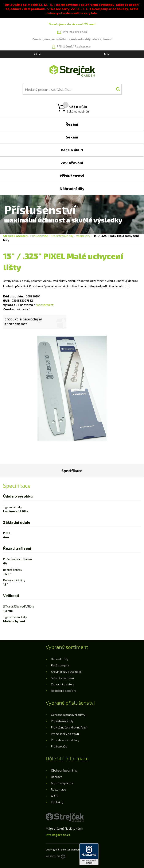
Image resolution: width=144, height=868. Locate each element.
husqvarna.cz (45, 305)
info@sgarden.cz (58, 835)
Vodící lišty (83, 236)
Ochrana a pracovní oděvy (68, 715)
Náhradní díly (60, 659)
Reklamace (59, 789)
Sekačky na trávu (62, 678)
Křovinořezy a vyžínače (66, 672)
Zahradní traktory (63, 684)
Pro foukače (59, 746)
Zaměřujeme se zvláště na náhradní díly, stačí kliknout (72, 39)
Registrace (83, 46)
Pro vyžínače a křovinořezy (69, 727)
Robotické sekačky (63, 691)
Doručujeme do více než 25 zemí (72, 24)
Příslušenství (39, 236)
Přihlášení (65, 46)
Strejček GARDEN (15, 236)
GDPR (55, 796)
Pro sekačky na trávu (65, 734)
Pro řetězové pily (62, 236)
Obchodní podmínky (64, 770)
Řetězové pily (60, 665)
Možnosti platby (62, 783)
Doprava (57, 777)
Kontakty (57, 802)
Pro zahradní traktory (65, 740)
